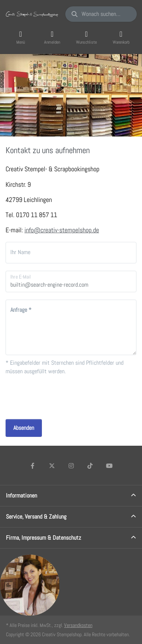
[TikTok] (90, 466)
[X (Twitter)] (52, 466)
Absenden (24, 428)
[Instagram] (71, 466)
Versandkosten (78, 625)
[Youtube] (109, 466)
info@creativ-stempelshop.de (62, 230)
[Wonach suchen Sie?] (101, 14)
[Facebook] (33, 466)
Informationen (22, 495)
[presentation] (62, 397)
